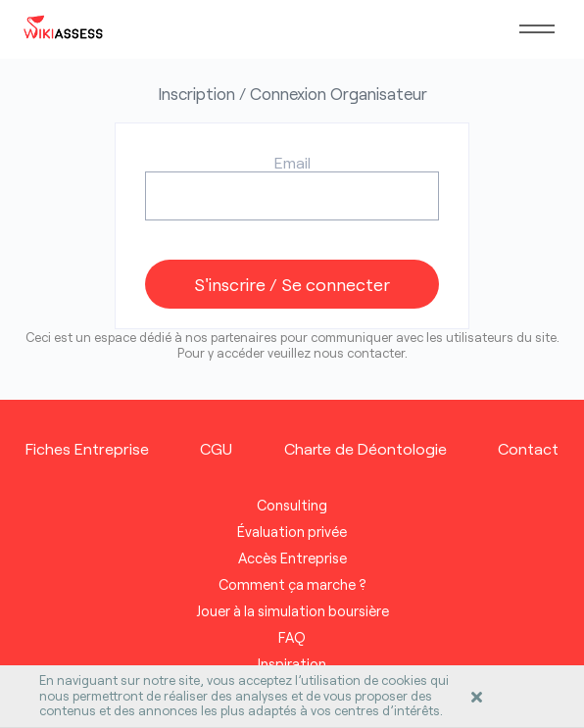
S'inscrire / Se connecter (292, 284)
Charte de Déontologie (365, 448)
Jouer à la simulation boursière (292, 611)
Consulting (292, 505)
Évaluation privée (292, 532)
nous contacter (359, 353)
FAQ (292, 637)
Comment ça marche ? (292, 584)
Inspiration (292, 664)
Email (292, 162)
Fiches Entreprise (87, 448)
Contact (528, 448)
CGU (216, 448)
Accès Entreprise (292, 558)
